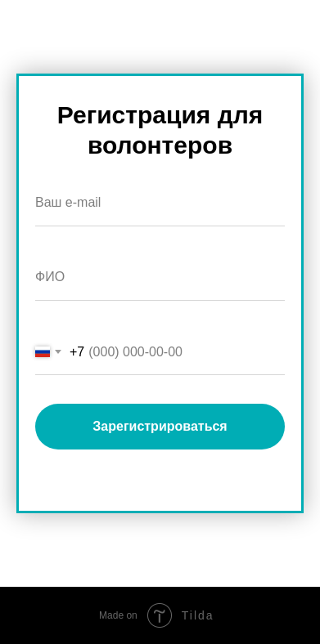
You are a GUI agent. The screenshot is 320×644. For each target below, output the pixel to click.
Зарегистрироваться (160, 426)
